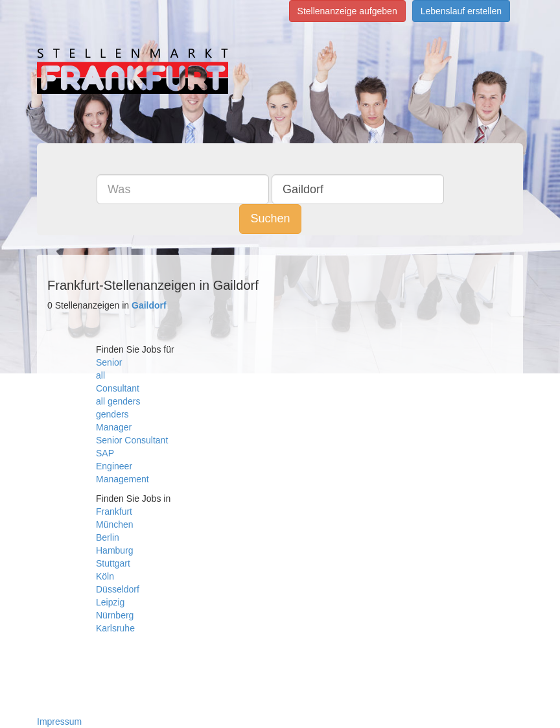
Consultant (118, 388)
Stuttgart (113, 563)
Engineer (114, 466)
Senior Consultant (132, 440)
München (115, 524)
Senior (109, 362)
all (100, 375)
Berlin (108, 537)
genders (112, 414)
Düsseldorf (118, 589)
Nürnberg (115, 615)
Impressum (59, 722)
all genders (118, 401)
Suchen (270, 218)
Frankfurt (114, 511)
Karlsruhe (115, 628)
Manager (114, 427)
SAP (105, 453)
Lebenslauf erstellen (461, 11)
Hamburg (115, 550)
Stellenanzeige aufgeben (347, 11)
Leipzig (110, 602)
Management (122, 479)
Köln (105, 576)
